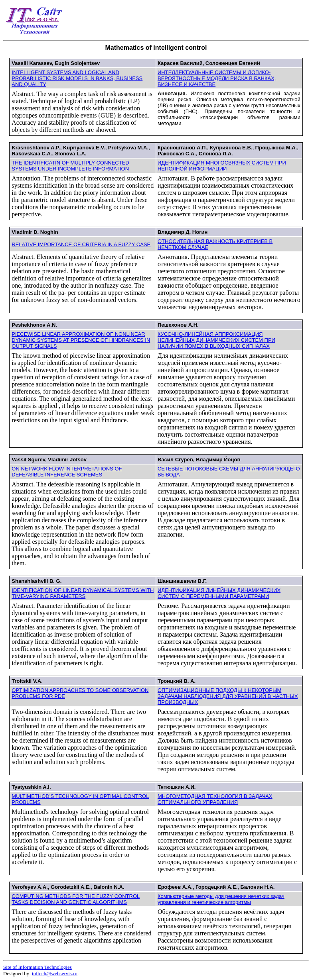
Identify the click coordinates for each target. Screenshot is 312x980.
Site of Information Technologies (38, 967)
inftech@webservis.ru (55, 973)
